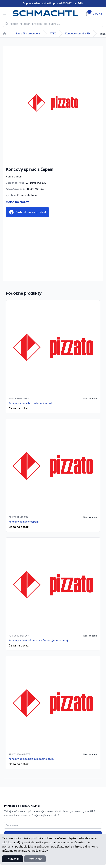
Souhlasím (13, 859)
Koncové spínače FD (78, 33)
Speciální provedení (28, 33)
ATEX (53, 33)
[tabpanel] (53, 103)
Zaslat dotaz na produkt (27, 212)
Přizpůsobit (35, 859)
